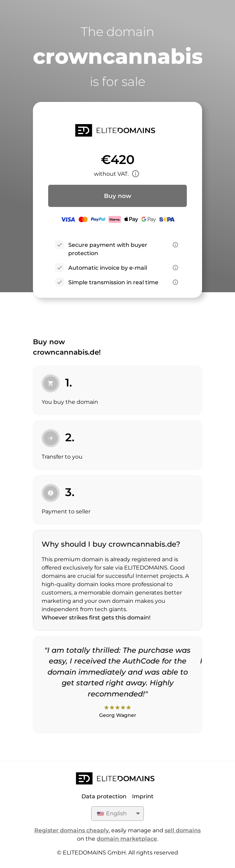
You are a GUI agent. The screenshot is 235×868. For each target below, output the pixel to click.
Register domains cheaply (72, 830)
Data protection (104, 796)
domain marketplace (127, 839)
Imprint (143, 796)
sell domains (183, 830)
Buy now (118, 196)
